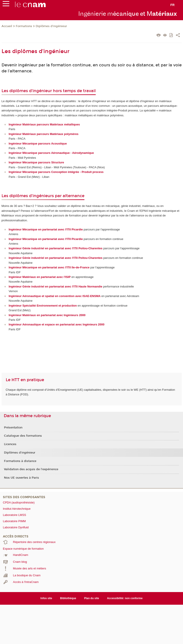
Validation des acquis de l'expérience (31, 469)
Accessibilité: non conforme (125, 598)
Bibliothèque (68, 598)
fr (172, 5)
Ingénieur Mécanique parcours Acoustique (38, 144)
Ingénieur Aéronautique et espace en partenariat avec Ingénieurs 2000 (56, 324)
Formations (24, 26)
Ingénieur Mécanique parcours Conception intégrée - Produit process (56, 172)
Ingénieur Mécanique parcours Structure (36, 162)
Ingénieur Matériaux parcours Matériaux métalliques (44, 124)
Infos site (46, 598)
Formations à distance (20, 461)
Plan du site (92, 598)
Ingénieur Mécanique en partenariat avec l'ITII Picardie (46, 239)
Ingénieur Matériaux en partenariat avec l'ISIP (40, 277)
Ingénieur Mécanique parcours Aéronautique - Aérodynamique (51, 153)
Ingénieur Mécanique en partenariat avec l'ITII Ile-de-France (49, 267)
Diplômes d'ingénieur (51, 26)
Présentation (13, 428)
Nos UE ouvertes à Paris (21, 478)
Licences (10, 444)
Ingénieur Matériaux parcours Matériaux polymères (44, 134)
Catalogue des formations (23, 436)
